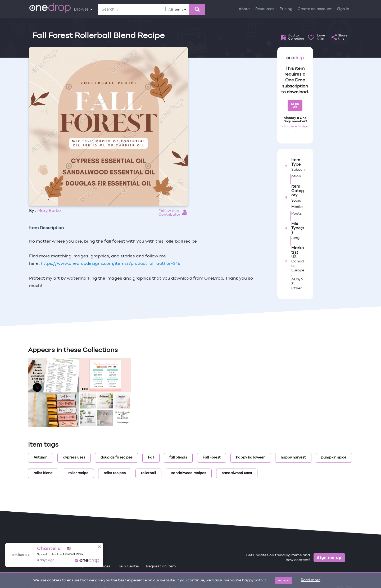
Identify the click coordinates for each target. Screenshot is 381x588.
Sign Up (295, 105)
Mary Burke (49, 211)
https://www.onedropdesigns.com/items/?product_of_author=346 (110, 264)
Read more (311, 580)
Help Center (128, 566)
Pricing (286, 9)
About (244, 9)
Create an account (315, 9)
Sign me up (329, 558)
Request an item (161, 566)
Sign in (343, 9)
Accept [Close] (284, 580)
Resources (265, 9)
